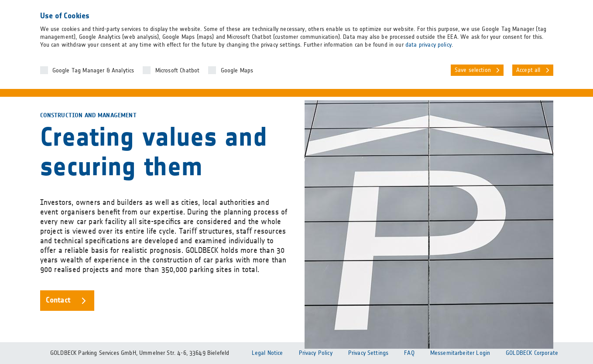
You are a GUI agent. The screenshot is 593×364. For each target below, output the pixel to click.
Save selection (473, 70)
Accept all (528, 70)
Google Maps (237, 71)
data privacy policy (428, 45)
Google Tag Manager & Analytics (93, 71)
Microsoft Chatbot (178, 71)
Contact (58, 300)
